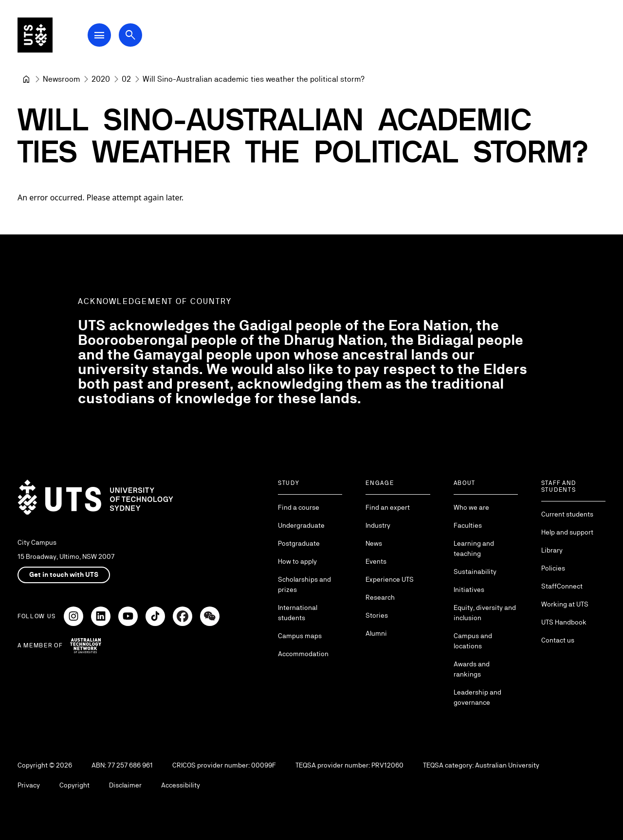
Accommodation (303, 654)
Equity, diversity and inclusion (485, 613)
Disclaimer (125, 785)
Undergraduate (301, 525)
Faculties (468, 525)
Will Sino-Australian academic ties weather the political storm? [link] (254, 79)
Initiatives (469, 590)
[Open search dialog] (130, 35)
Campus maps (300, 636)
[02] (126, 79)
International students (298, 613)
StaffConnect (562, 586)
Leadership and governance (477, 697)
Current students (567, 514)
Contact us (558, 640)
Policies (553, 568)
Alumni (376, 633)
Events (376, 561)
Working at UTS (565, 604)
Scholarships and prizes (304, 584)
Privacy (29, 785)
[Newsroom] (61, 79)
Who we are (471, 507)
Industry (378, 525)
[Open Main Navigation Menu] (99, 35)
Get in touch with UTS (64, 574)
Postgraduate (299, 543)
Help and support (567, 532)
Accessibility (181, 785)
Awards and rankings (472, 669)
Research (380, 597)
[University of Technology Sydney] (26, 79)
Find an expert (388, 507)
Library (552, 550)
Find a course (299, 507)
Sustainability (475, 572)
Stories (377, 615)
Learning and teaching (474, 548)
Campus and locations (473, 641)
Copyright (74, 785)
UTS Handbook (564, 622)
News (374, 543)
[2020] (101, 79)
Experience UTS (390, 579)
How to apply (297, 561)
